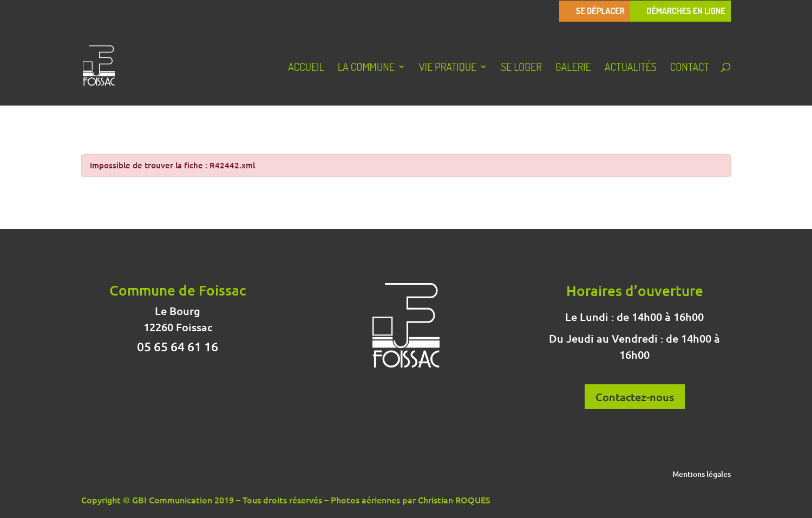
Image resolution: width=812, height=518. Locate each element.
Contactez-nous (635, 397)
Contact (690, 68)
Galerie (573, 68)
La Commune (366, 68)
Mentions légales (702, 475)
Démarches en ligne (686, 11)
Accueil (306, 68)
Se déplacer (600, 11)
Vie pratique (448, 68)
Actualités (631, 68)
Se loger (521, 68)
